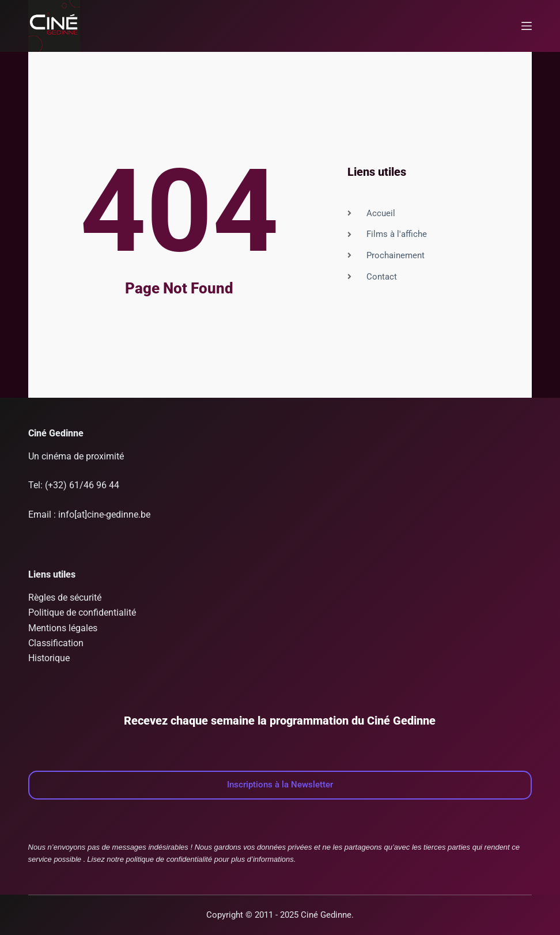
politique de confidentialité (169, 859)
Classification (56, 643)
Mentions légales (63, 628)
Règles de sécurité (65, 597)
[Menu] (527, 26)
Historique (49, 658)
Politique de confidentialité (82, 612)
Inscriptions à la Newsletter (280, 785)
